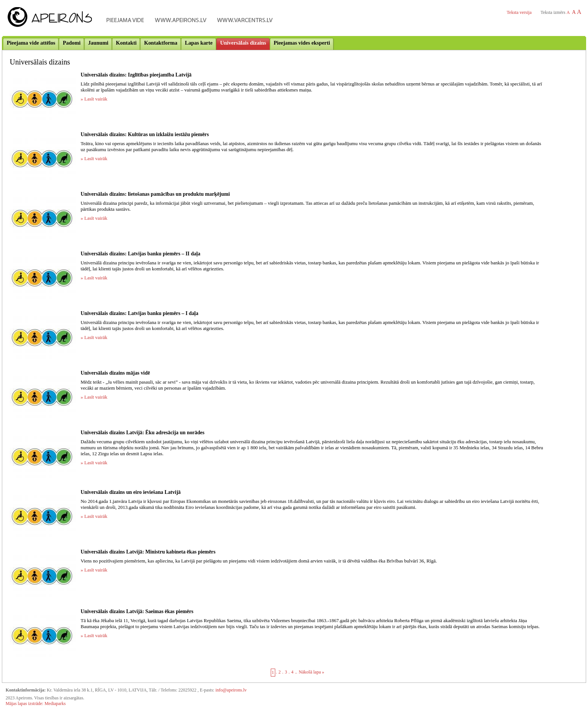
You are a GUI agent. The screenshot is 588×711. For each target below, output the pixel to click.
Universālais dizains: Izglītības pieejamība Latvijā (136, 75)
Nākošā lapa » (312, 672)
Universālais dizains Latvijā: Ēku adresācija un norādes (142, 433)
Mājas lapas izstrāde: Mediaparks (36, 703)
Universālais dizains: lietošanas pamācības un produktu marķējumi (155, 194)
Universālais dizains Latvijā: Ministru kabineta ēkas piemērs (148, 552)
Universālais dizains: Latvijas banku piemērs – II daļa (140, 254)
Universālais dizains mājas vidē (115, 373)
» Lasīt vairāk (94, 99)
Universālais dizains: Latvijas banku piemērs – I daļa (139, 313)
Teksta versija (519, 12)
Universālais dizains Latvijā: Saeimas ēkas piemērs (137, 611)
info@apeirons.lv (231, 690)
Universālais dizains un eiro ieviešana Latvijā (131, 492)
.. (296, 672)
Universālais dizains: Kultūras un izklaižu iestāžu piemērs (145, 134)
